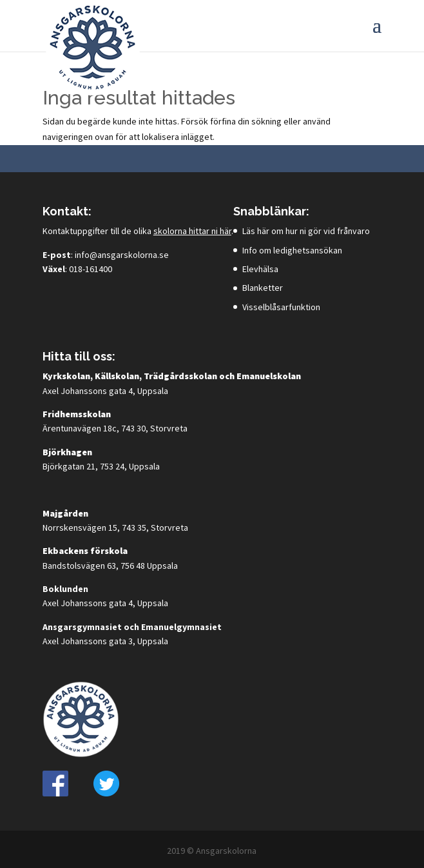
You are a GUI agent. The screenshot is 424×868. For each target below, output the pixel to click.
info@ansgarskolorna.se (122, 255)
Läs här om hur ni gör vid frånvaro (306, 231)
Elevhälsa (260, 269)
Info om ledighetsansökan (292, 250)
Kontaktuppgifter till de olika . (138, 231)
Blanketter (263, 288)
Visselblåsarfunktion (281, 307)
